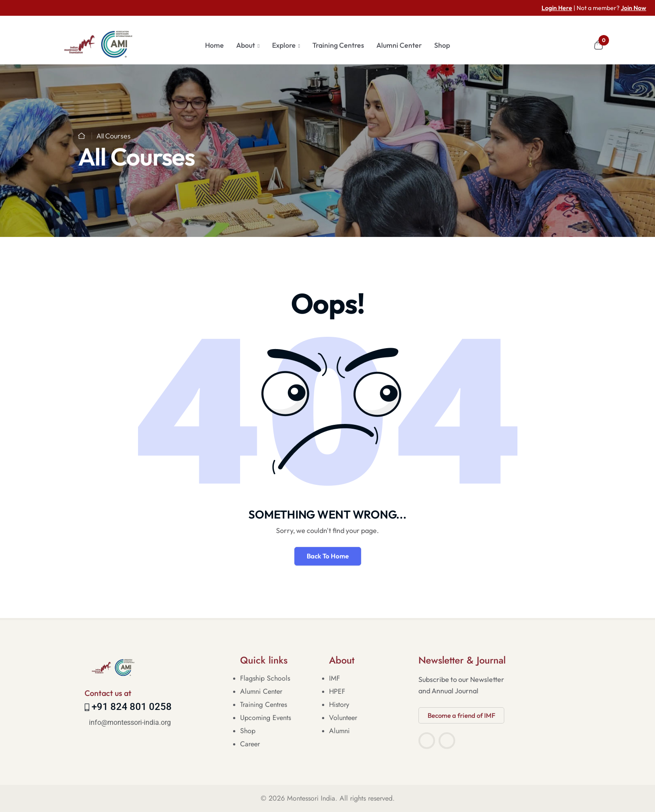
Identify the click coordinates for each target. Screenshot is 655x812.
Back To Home (328, 556)
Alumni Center (399, 45)
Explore (284, 45)
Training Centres (338, 45)
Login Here (557, 8)
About (246, 45)
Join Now (634, 8)
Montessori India (311, 798)
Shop (442, 45)
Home (214, 45)
